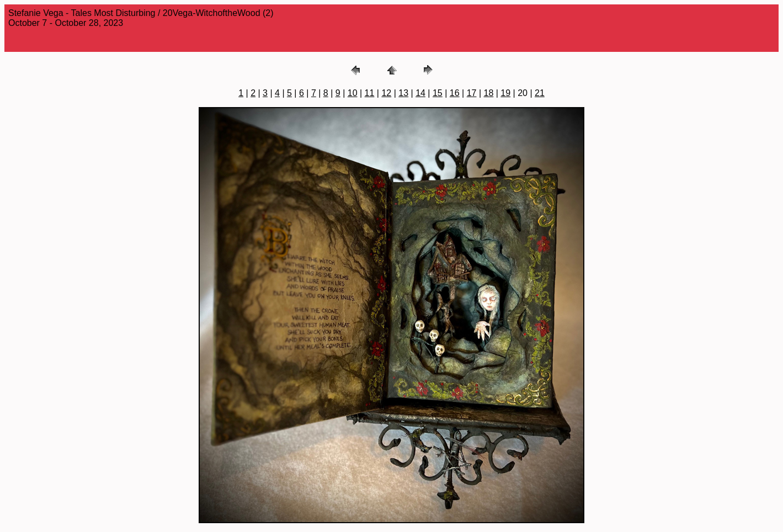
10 (353, 93)
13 (403, 93)
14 (420, 93)
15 (438, 93)
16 (455, 93)
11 (370, 93)
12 (386, 93)
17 (472, 93)
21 (540, 93)
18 (489, 93)
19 (505, 93)
